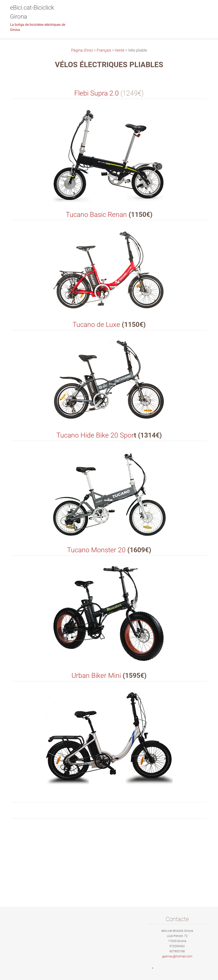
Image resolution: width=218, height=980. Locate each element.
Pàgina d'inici (82, 50)
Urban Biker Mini (96, 676)
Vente (120, 50)
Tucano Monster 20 (96, 550)
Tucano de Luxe (96, 325)
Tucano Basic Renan (96, 215)
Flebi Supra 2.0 (97, 93)
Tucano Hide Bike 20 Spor (95, 435)
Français (104, 50)
